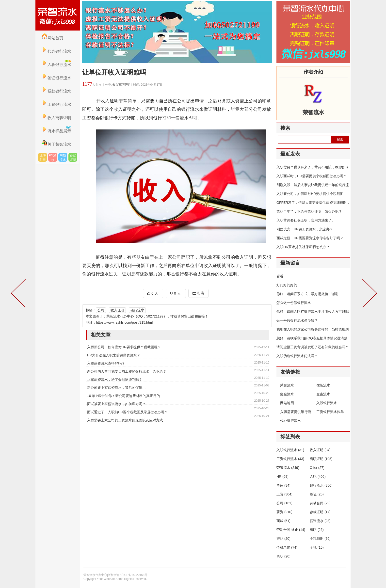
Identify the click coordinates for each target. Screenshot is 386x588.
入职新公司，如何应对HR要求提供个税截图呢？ (124, 347)
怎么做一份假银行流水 (294, 303)
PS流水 (53, 158)
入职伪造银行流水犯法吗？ (297, 356)
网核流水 (63, 158)
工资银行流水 (56, 104)
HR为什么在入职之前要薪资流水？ (114, 355)
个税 (317, 547)
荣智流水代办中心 (58, 15)
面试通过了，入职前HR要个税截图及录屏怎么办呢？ (128, 412)
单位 (283, 485)
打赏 (198, 293)
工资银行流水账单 (330, 412)
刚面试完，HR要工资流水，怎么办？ (305, 229)
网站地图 (287, 403)
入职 (318, 477)
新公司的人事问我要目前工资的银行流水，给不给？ (127, 371)
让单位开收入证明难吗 (114, 72)
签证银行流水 (56, 78)
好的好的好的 (287, 285)
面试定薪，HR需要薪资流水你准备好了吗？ (310, 238)
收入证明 (117, 310)
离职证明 (321, 459)
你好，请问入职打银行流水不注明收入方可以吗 (313, 312)
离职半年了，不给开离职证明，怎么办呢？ (309, 211)
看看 (280, 276)
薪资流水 (320, 521)
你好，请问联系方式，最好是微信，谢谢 (307, 294)
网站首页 (52, 38)
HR (282, 477)
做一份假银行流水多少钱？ (297, 320)
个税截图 (320, 539)
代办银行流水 (56, 51)
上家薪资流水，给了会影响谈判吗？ (115, 380)
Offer (317, 468)
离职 (317, 530)
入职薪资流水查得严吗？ (106, 363)
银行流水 (137, 310)
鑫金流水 (287, 394)
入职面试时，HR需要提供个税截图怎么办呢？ (312, 176)
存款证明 (73, 158)
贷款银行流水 (56, 91)
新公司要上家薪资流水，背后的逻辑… (116, 388)
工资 (284, 494)
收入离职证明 (56, 118)
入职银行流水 (327, 403)
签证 (317, 494)
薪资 (284, 512)
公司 (101, 310)
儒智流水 (323, 385)
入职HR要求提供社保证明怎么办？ (303, 247)
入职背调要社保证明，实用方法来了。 (306, 220)
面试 (283, 521)
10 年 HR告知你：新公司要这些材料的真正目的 (124, 396)
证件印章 (43, 158)
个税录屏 (287, 547)
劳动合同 (320, 503)
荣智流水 (287, 385)
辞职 (283, 539)
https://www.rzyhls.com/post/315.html (124, 322)
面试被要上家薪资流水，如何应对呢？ (116, 404)
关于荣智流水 (56, 144)
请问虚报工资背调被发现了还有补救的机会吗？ (313, 347)
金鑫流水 (323, 394)
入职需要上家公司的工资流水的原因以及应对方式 (125, 420)
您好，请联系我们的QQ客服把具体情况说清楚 (312, 338)
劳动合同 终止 (291, 530)
